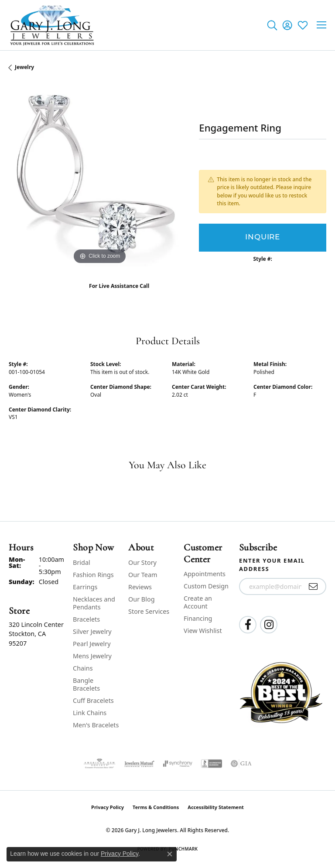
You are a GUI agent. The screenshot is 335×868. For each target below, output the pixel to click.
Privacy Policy (108, 807)
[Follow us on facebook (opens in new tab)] (248, 625)
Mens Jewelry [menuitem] (92, 656)
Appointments (205, 574)
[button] (272, 25)
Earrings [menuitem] (85, 587)
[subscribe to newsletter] (313, 587)
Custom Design (206, 586)
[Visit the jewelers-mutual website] (139, 764)
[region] (99, 176)
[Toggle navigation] (321, 25)
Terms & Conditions (156, 807)
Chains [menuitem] (83, 668)
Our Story (142, 562)
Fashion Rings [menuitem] (93, 575)
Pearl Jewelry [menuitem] (92, 644)
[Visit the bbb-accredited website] (212, 764)
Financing (198, 618)
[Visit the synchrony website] (178, 764)
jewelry (24, 67)
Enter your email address (272, 565)
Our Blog (141, 599)
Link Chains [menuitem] (90, 713)
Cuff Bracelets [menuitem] (93, 700)
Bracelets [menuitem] (86, 619)
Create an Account (198, 602)
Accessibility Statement (216, 807)
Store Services (149, 611)
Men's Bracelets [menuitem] (96, 725)
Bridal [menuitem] (82, 562)
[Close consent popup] (170, 854)
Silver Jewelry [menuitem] (92, 631)
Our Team (143, 575)
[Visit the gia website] (241, 764)
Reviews (140, 587)
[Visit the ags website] (99, 764)
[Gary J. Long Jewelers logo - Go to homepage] (52, 25)
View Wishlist (203, 631)
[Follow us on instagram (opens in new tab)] (269, 625)
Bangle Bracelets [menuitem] (86, 684)
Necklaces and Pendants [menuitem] (94, 603)
